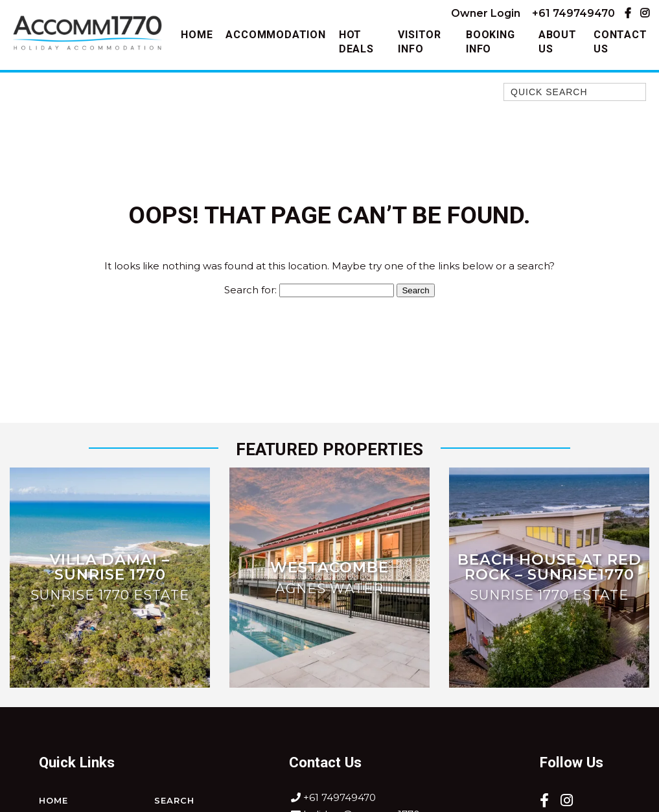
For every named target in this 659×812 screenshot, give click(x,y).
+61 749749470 (573, 13)
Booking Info (491, 42)
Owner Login (486, 13)
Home (197, 35)
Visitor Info (420, 42)
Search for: (250, 290)
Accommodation (275, 35)
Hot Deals (356, 42)
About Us (558, 42)
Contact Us (620, 42)
